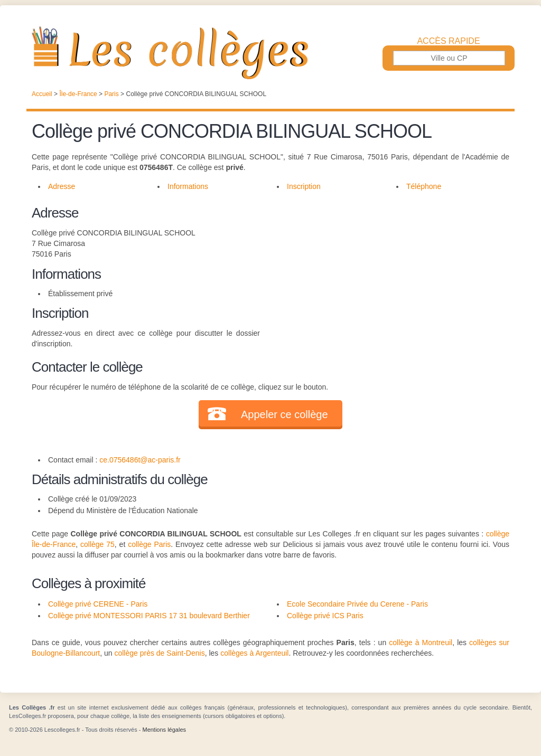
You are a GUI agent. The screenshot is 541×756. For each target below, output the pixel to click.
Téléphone (424, 186)
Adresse (62, 186)
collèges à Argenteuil (254, 653)
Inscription (304, 186)
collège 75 (97, 544)
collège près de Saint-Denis (159, 653)
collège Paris (149, 544)
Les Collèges (270, 53)
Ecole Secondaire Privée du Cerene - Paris (357, 604)
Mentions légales (164, 730)
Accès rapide (448, 41)
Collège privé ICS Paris (325, 616)
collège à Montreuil (421, 642)
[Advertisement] (385, 277)
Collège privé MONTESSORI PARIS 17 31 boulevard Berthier (149, 616)
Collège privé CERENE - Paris (98, 604)
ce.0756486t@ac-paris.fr (140, 460)
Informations (188, 186)
